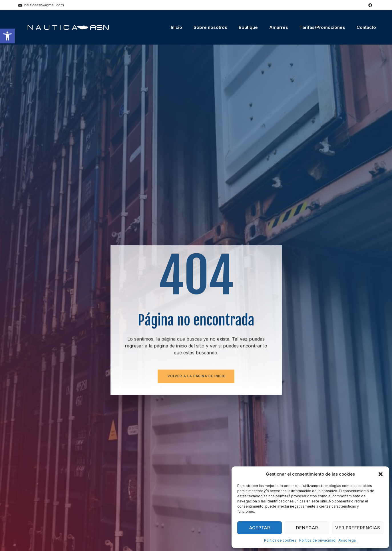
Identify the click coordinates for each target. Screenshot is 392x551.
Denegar (307, 528)
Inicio (176, 27)
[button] (7, 36)
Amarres (279, 27)
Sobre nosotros (210, 27)
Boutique (248, 27)
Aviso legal (347, 540)
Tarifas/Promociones (322, 27)
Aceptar (260, 528)
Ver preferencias (358, 528)
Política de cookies (280, 540)
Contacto (366, 27)
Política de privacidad (317, 540)
